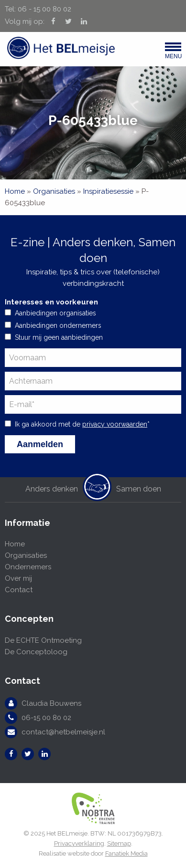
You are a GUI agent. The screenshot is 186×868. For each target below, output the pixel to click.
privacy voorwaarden (115, 424)
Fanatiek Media (126, 853)
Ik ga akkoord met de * (82, 424)
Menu (173, 53)
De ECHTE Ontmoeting (43, 640)
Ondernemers (28, 567)
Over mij (18, 578)
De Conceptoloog (36, 652)
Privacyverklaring (79, 843)
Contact (19, 590)
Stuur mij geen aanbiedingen (59, 337)
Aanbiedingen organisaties (55, 313)
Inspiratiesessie (108, 191)
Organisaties (54, 191)
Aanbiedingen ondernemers (58, 325)
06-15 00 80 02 (46, 718)
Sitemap (119, 843)
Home (15, 191)
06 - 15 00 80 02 (44, 9)
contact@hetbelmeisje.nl (63, 732)
